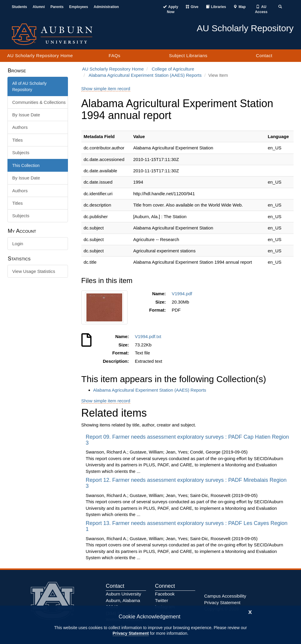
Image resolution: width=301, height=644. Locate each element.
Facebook (165, 594)
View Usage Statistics (34, 271)
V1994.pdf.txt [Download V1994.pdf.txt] (149, 336)
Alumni (39, 7)
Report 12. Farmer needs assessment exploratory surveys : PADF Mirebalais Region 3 (186, 483)
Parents (57, 7)
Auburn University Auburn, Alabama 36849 (123, 600)
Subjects (21, 153)
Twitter (162, 600)
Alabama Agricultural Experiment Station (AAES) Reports (145, 75)
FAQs (115, 56)
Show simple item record (106, 89)
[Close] (250, 611)
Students (19, 7)
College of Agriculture (173, 69)
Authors (20, 127)
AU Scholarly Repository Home (40, 56)
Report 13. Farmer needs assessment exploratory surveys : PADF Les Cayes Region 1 (187, 526)
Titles (17, 140)
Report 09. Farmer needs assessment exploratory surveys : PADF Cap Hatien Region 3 (187, 440)
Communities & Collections (39, 102)
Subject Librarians (188, 56)
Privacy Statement (131, 633)
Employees (79, 7)
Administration (106, 7)
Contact (264, 56)
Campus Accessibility (225, 596)
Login (18, 244)
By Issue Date (26, 115)
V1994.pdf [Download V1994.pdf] (183, 294)
